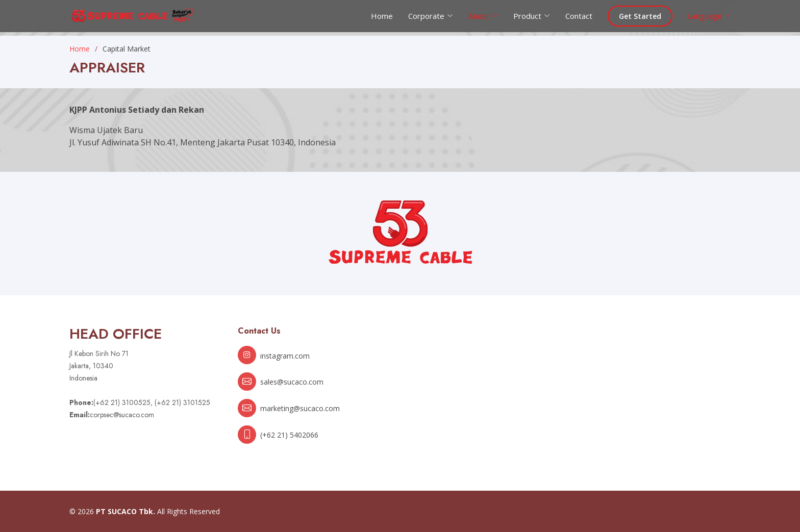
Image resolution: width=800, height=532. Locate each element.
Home (382, 16)
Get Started (640, 16)
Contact (579, 16)
